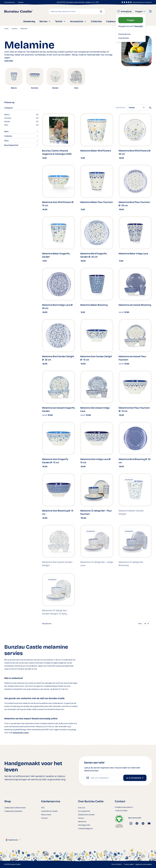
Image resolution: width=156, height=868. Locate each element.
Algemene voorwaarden (143, 864)
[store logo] (19, 11)
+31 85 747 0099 (121, 811)
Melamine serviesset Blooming (135, 305)
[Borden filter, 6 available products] (21, 121)
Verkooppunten (84, 825)
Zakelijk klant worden (86, 815)
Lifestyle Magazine (85, 828)
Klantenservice (9, 2)
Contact (44, 818)
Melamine (24, 29)
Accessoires (78, 21)
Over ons (82, 808)
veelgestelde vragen (21, 733)
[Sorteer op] (137, 108)
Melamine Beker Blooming (94, 305)
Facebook (137, 823)
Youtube (149, 823)
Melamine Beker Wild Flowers (96, 151)
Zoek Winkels (124, 38)
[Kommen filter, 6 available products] (21, 118)
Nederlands (13, 840)
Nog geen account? (131, 26)
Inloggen (131, 20)
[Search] (102, 11)
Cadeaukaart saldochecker (15, 808)
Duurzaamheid (84, 811)
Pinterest (143, 823)
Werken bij (82, 822)
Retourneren (46, 815)
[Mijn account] (140, 11)
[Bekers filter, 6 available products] (21, 115)
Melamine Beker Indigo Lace (133, 254)
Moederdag (29, 21)
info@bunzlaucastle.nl (124, 807)
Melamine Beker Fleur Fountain (97, 202)
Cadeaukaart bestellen (13, 811)
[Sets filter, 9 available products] (21, 125)
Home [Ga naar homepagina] (6, 29)
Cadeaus (111, 21)
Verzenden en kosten (49, 811)
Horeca (81, 818)
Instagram (131, 823)
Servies (45, 21)
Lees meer (9, 61)
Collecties (96, 21)
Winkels (21, 2)
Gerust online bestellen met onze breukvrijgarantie (78, 2)
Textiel (60, 21)
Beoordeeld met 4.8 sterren (142, 2)
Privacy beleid (129, 864)
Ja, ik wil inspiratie (135, 778)
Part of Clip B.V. (117, 864)
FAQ (43, 808)
